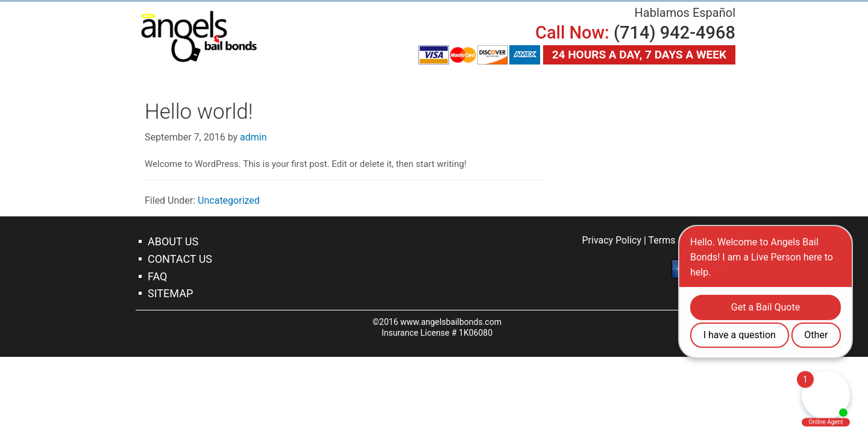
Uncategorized (229, 200)
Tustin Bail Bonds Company (199, 36)
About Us (173, 241)
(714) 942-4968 (675, 33)
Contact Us (180, 259)
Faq (157, 276)
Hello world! (199, 112)
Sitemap (170, 293)
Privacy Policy (612, 240)
